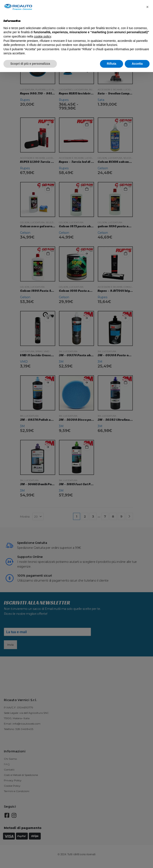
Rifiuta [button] (112, 64)
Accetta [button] (137, 64)
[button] (147, 7)
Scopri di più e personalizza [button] (30, 64)
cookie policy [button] (43, 36)
